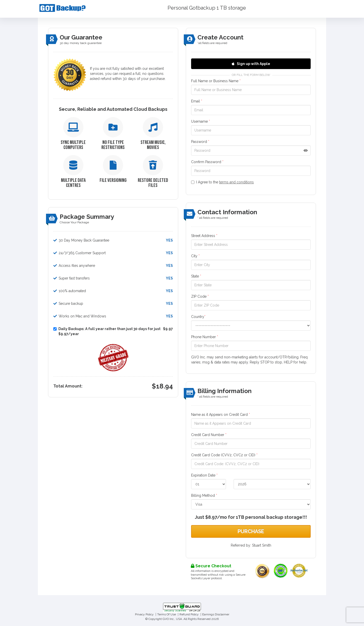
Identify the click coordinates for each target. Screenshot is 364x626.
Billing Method (204, 495)
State (196, 276)
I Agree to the (222, 182)
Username (201, 121)
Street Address (204, 236)
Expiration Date (204, 475)
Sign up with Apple (251, 64)
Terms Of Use (167, 614)
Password (200, 142)
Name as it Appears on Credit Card (221, 415)
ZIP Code (200, 296)
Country (198, 317)
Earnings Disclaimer (216, 614)
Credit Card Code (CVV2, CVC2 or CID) (224, 455)
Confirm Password (207, 162)
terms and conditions (236, 182)
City (195, 256)
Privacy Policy (144, 614)
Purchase (251, 531)
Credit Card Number (209, 435)
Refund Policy (189, 614)
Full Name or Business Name (216, 81)
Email (197, 101)
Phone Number (205, 337)
